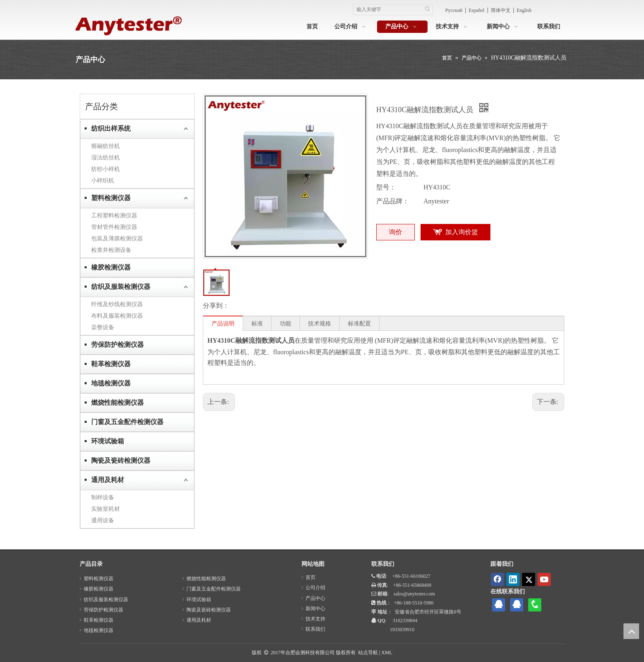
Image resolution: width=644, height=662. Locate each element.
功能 (285, 324)
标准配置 (359, 324)
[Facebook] (497, 579)
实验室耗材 (106, 509)
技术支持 (315, 619)
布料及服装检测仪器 (117, 316)
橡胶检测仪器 (111, 267)
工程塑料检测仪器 (114, 215)
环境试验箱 (108, 441)
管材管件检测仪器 (114, 227)
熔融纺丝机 (106, 146)
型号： (386, 187)
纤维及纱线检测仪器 (117, 304)
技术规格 (320, 324)
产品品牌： (393, 201)
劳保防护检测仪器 (117, 345)
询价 (396, 232)
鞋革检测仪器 (111, 364)
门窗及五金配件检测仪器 (127, 422)
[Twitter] (529, 579)
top (631, 631)
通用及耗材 (108, 480)
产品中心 (315, 598)
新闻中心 (315, 609)
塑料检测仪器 (111, 198)
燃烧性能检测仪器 (117, 403)
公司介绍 (315, 588)
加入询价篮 (462, 232)
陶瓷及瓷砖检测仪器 (121, 460)
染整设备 (103, 327)
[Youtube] (544, 579)
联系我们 (315, 629)
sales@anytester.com (414, 594)
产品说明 (223, 324)
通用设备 (103, 520)
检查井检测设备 (111, 250)
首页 (310, 577)
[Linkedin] (513, 579)
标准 (257, 324)
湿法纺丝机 (106, 157)
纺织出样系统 (111, 128)
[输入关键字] (388, 10)
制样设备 (103, 497)
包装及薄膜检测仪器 (117, 238)
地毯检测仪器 (111, 383)
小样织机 (103, 180)
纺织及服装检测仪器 (121, 287)
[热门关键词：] (427, 10)
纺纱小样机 (106, 169)
